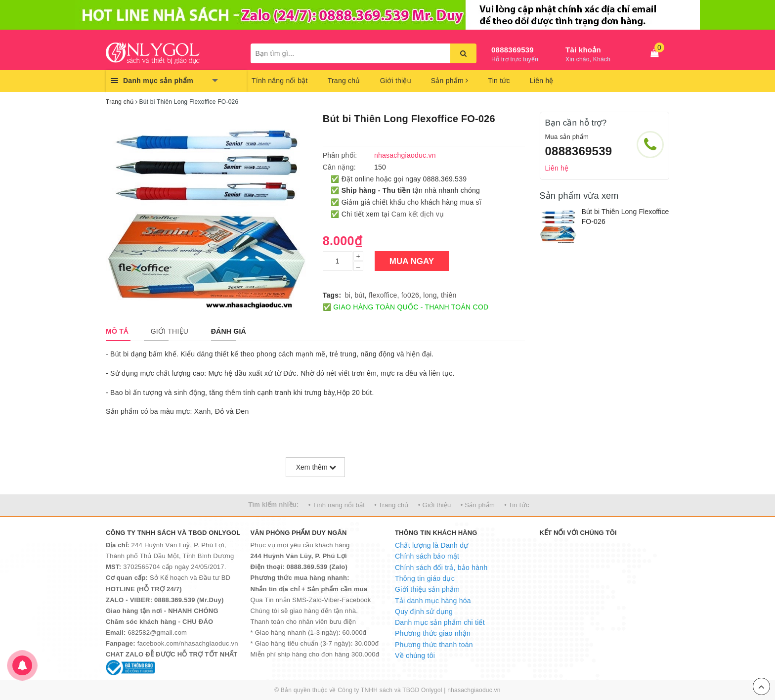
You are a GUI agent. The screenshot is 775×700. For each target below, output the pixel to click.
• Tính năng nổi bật (337, 505)
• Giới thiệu (435, 505)
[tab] (117, 331)
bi (348, 295)
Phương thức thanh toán (434, 645)
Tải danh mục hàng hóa (433, 601)
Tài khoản (583, 50)
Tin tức (499, 81)
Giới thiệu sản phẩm (427, 589)
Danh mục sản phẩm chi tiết (440, 622)
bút (359, 295)
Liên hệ (542, 81)
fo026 (410, 295)
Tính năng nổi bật (280, 81)
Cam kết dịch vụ (418, 214)
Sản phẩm (450, 81)
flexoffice (383, 295)
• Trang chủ (391, 505)
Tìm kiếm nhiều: (273, 504)
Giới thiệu (396, 81)
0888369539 (513, 50)
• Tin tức (517, 505)
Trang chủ (344, 81)
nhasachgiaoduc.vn (474, 690)
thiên (449, 295)
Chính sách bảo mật (427, 556)
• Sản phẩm (478, 505)
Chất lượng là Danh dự (431, 545)
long (430, 295)
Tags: (332, 295)
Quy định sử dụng (424, 612)
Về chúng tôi (415, 656)
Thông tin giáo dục (425, 578)
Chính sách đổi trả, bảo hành (441, 568)
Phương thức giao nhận (433, 633)
